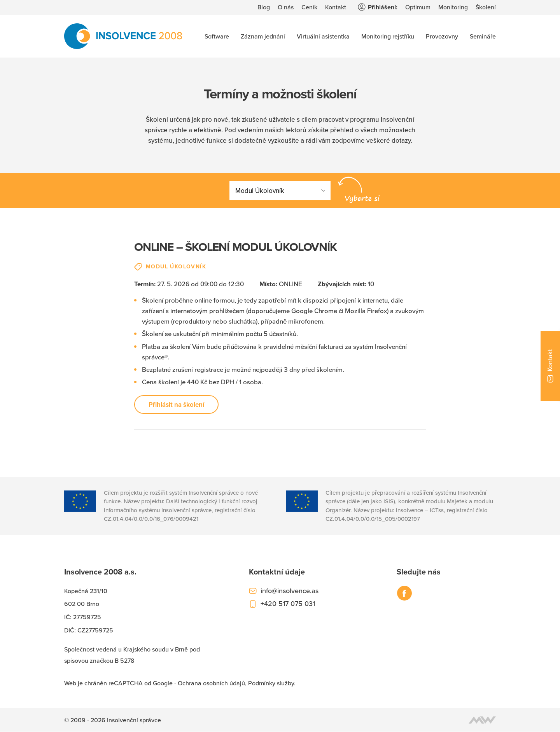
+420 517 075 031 (288, 604)
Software (217, 36)
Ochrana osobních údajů (211, 684)
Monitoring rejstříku (388, 36)
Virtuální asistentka (323, 36)
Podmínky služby (271, 684)
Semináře (483, 36)
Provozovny (442, 36)
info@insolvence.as (290, 591)
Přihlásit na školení (176, 405)
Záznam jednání (263, 36)
